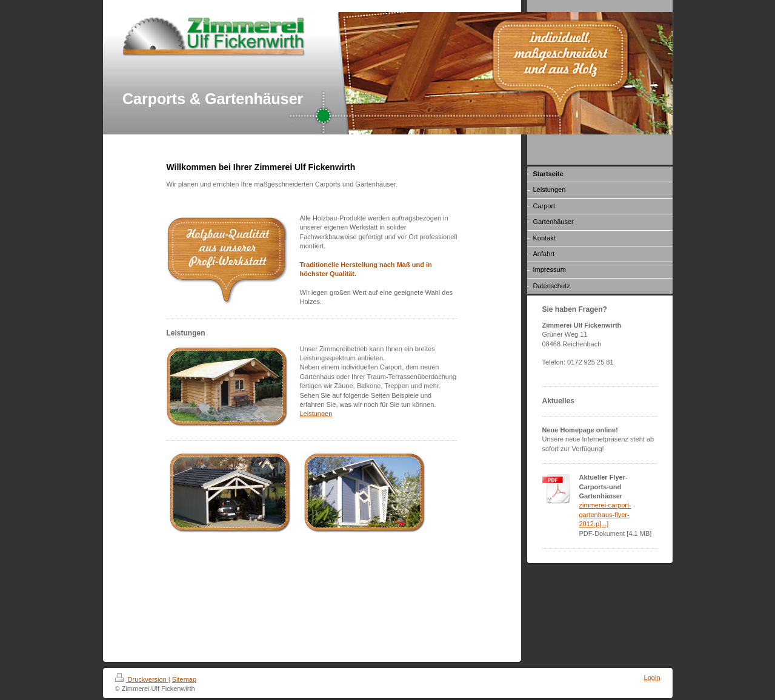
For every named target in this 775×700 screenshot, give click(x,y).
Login (652, 678)
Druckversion (142, 679)
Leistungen (316, 414)
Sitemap (184, 679)
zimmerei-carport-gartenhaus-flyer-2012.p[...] (605, 514)
